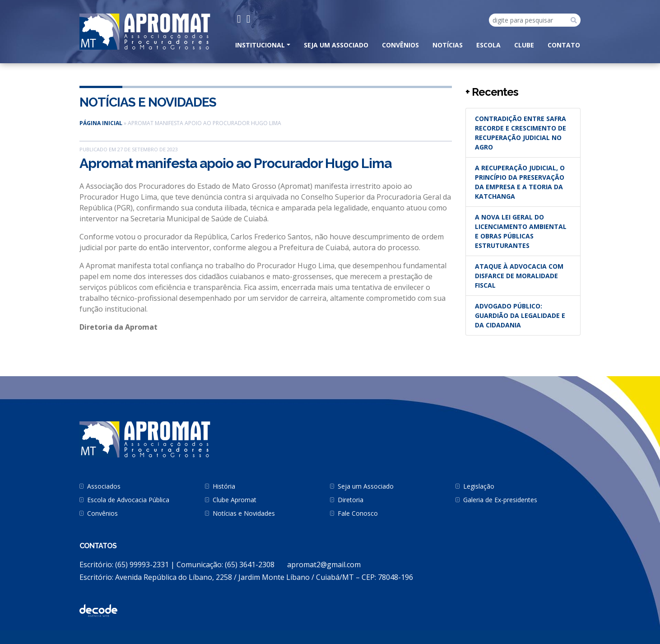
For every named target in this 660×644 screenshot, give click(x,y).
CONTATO (564, 45)
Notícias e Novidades (148, 102)
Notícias (448, 45)
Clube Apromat (235, 500)
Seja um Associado (336, 45)
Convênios (400, 45)
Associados (104, 486)
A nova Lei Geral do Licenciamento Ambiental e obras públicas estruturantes (521, 231)
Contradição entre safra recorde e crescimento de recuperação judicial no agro (521, 133)
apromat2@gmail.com (324, 565)
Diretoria (351, 500)
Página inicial (101, 123)
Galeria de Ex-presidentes (500, 500)
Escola (488, 45)
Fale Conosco (358, 513)
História (224, 486)
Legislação (479, 486)
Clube (524, 45)
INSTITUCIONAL (260, 45)
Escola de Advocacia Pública (128, 500)
